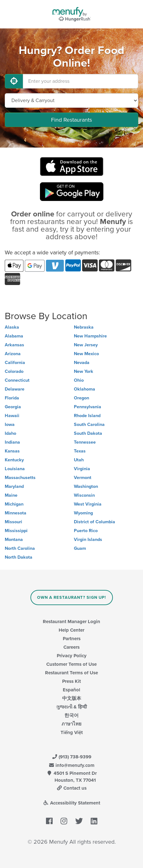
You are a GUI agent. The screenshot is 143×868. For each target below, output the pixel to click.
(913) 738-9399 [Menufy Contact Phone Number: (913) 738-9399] (72, 757)
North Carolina (20, 548)
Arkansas (14, 345)
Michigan (14, 504)
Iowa (10, 425)
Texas (80, 451)
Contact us (72, 788)
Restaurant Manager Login (71, 622)
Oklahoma (84, 389)
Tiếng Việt (72, 732)
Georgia (13, 407)
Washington (86, 486)
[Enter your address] (81, 81)
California (15, 363)
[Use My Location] (14, 81)
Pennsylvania (88, 407)
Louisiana (15, 469)
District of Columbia (94, 522)
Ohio (79, 380)
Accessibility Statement (71, 803)
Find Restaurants (71, 120)
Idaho (10, 433)
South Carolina (89, 425)
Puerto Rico (86, 531)
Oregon (81, 398)
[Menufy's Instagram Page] (64, 821)
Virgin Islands (88, 540)
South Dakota (88, 433)
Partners (72, 639)
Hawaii (12, 416)
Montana (14, 540)
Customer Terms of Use (71, 664)
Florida (12, 398)
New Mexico (86, 354)
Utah (79, 460)
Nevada (82, 363)
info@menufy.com (72, 765)
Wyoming (83, 513)
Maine (11, 495)
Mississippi (16, 531)
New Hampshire (90, 336)
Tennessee (85, 442)
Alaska (12, 327)
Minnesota (16, 513)
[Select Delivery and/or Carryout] (71, 100)
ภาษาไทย (71, 724)
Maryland (14, 486)
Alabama (14, 336)
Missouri (13, 522)
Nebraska (84, 327)
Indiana (12, 442)
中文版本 (72, 698)
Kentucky (14, 460)
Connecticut (17, 380)
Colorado (14, 371)
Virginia (82, 469)
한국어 (71, 715)
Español (71, 690)
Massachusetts (20, 478)
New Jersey (86, 345)
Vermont (83, 478)
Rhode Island (87, 416)
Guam (80, 548)
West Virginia (88, 504)
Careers (71, 647)
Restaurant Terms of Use (71, 673)
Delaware (15, 389)
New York (84, 371)
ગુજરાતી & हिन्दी (71, 707)
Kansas (12, 451)
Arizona (13, 354)
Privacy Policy (72, 656)
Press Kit (71, 681)
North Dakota (19, 557)
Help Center (71, 630)
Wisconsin (84, 495)
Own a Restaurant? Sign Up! (71, 598)
